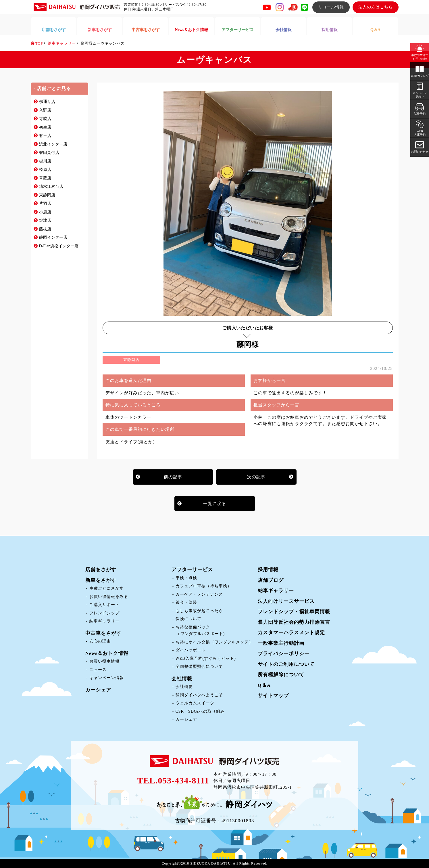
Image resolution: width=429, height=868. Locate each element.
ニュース (98, 670)
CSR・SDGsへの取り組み (200, 711)
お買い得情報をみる (109, 597)
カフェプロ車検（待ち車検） (204, 586)
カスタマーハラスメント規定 (291, 633)
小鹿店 (45, 212)
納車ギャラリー (104, 621)
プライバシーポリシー (284, 654)
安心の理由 (100, 641)
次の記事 (256, 477)
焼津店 (45, 220)
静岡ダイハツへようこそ (199, 695)
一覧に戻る (215, 504)
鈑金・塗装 (186, 602)
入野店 (45, 110)
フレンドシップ (104, 613)
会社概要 (184, 687)
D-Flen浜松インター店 (59, 246)
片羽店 (45, 203)
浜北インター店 (53, 144)
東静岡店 (47, 195)
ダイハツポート (191, 650)
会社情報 (182, 679)
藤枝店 (45, 229)
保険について (188, 619)
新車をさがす (101, 580)
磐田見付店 (49, 153)
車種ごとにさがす (107, 588)
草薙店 (45, 178)
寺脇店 (45, 119)
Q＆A (264, 685)
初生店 (45, 127)
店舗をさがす (101, 570)
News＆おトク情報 (107, 653)
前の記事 (173, 477)
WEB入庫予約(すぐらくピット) (206, 658)
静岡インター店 (53, 237)
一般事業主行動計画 (281, 643)
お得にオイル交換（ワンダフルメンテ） (214, 642)
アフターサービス (192, 570)
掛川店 (45, 161)
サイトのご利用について (286, 664)
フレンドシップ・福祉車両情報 (294, 612)
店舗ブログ (271, 580)
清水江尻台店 (51, 187)
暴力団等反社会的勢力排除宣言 (294, 622)
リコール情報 (331, 7)
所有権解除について (281, 675)
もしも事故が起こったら (199, 611)
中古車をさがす (103, 633)
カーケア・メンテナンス (199, 594)
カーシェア (98, 690)
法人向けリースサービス (286, 601)
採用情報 (268, 570)
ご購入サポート (104, 605)
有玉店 (45, 136)
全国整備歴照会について (199, 667)
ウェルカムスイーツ (195, 703)
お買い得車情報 (104, 661)
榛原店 (45, 170)
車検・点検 (186, 578)
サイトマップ (273, 696)
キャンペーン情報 (107, 678)
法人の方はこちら (376, 7)
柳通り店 (47, 102)
